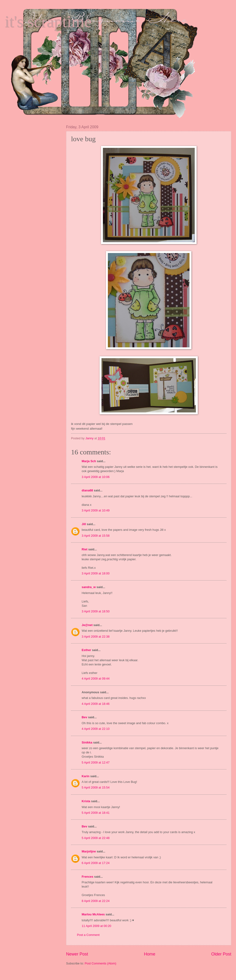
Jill (84, 524)
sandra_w (89, 587)
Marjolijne (89, 851)
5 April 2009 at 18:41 (96, 813)
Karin (86, 776)
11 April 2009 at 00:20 (96, 926)
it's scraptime (48, 22)
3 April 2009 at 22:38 (96, 637)
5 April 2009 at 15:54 (96, 787)
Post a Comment (88, 935)
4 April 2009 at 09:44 (96, 679)
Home (150, 954)
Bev (84, 717)
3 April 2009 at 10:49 (96, 510)
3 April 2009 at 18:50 (96, 611)
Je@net (87, 625)
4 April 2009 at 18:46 (96, 704)
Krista (86, 801)
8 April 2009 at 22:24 (96, 901)
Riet (84, 549)
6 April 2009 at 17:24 (96, 863)
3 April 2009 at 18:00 (96, 573)
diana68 (87, 490)
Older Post (221, 954)
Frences (87, 877)
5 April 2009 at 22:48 (96, 838)
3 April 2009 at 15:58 (96, 536)
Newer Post (77, 954)
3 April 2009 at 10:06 (96, 477)
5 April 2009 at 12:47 (96, 762)
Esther (86, 650)
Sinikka (87, 742)
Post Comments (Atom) (101, 963)
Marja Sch (89, 461)
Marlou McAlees (93, 914)
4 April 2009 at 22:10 (96, 729)
